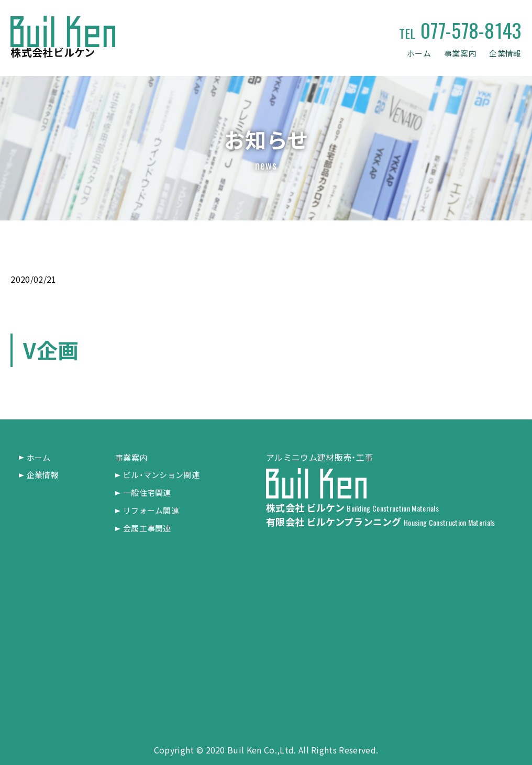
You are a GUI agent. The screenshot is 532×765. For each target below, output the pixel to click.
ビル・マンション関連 (164, 475)
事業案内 (456, 53)
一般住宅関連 (149, 492)
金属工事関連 (149, 528)
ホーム (413, 53)
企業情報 (504, 53)
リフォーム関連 (153, 510)
